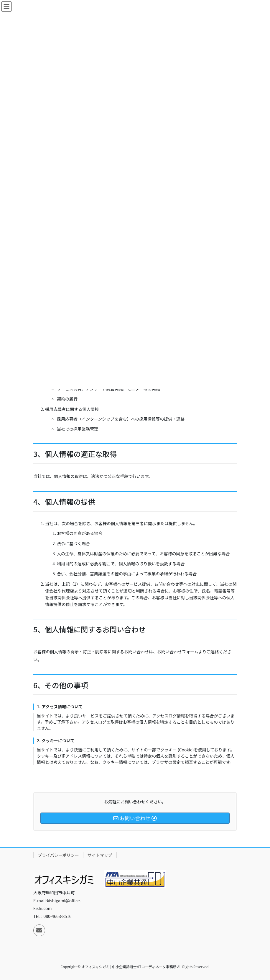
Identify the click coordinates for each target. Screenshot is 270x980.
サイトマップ (100, 855)
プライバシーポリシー (58, 855)
